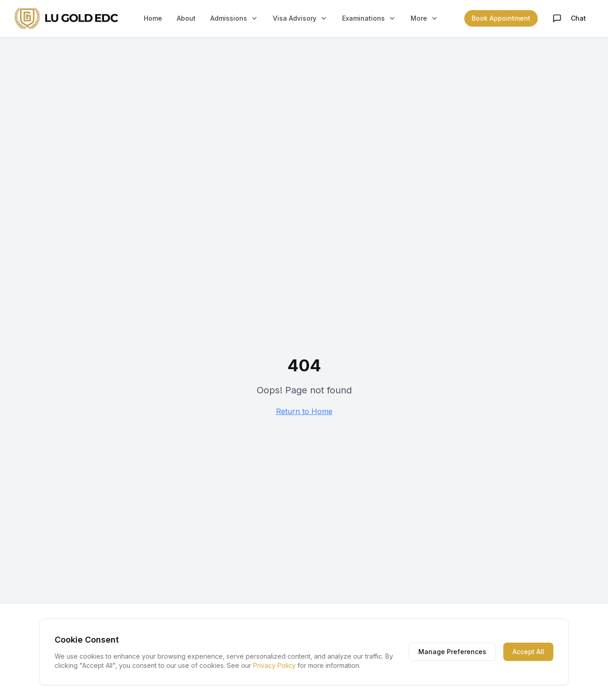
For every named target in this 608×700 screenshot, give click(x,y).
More (424, 18)
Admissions (234, 18)
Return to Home (304, 411)
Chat (569, 18)
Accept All (528, 652)
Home (153, 18)
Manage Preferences (452, 652)
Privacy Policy (274, 665)
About (186, 18)
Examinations (369, 18)
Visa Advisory (300, 18)
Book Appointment (501, 18)
